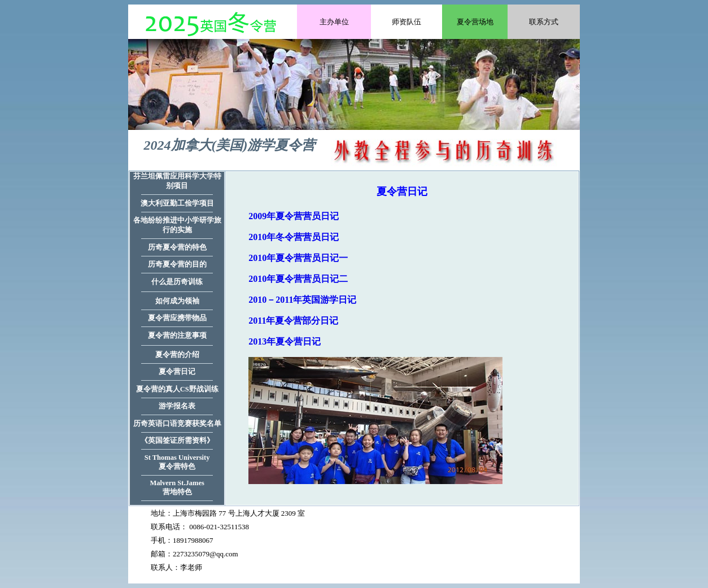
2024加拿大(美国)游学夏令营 (230, 145)
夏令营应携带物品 (177, 318)
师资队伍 (407, 22)
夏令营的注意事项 (177, 336)
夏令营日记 (177, 372)
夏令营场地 (475, 22)
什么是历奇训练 (177, 282)
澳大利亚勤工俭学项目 (177, 203)
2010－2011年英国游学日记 (302, 300)
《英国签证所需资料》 (177, 441)
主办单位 (334, 22)
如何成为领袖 (177, 301)
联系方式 (544, 22)
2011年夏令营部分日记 (293, 321)
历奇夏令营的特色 (177, 247)
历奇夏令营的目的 (177, 264)
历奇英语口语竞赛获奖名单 (177, 424)
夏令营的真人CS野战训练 (177, 389)
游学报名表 (177, 406)
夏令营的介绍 (177, 355)
